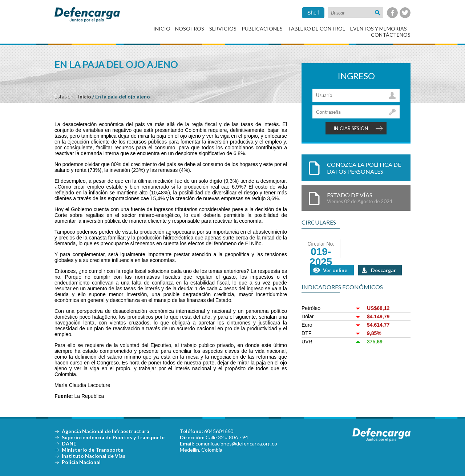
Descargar (383, 270)
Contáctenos (391, 35)
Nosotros (190, 29)
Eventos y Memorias (379, 29)
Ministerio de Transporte (92, 450)
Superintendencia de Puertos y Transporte (113, 437)
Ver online (335, 270)
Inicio (162, 29)
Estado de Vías (365, 198)
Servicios (223, 29)
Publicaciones (262, 29)
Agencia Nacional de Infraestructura (106, 431)
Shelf (313, 13)
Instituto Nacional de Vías (94, 456)
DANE (69, 443)
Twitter (405, 13)
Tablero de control (316, 29)
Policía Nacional (81, 462)
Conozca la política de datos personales (364, 168)
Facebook (392, 13)
